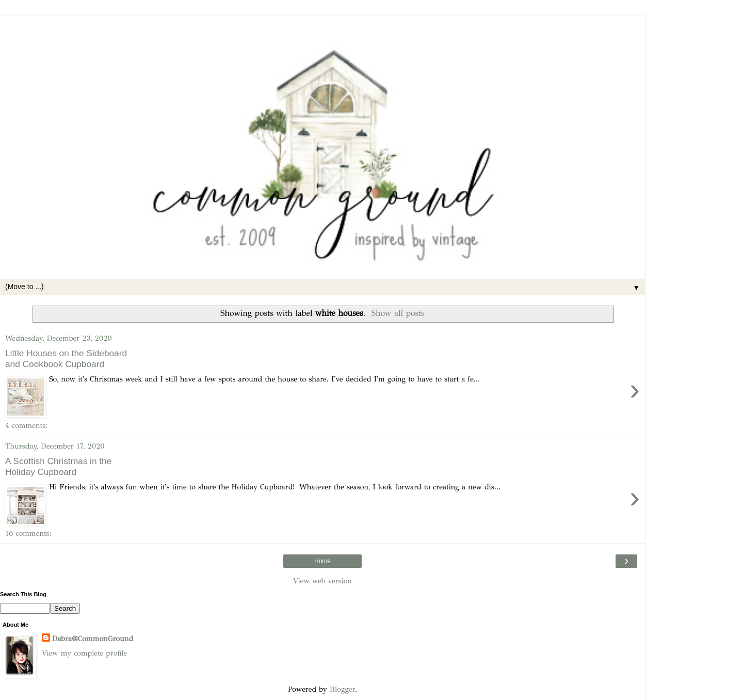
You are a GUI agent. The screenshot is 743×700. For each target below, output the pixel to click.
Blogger (342, 689)
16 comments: (28, 533)
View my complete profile (84, 653)
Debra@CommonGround (93, 639)
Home (322, 561)
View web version (322, 581)
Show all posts (398, 313)
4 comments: (26, 425)
